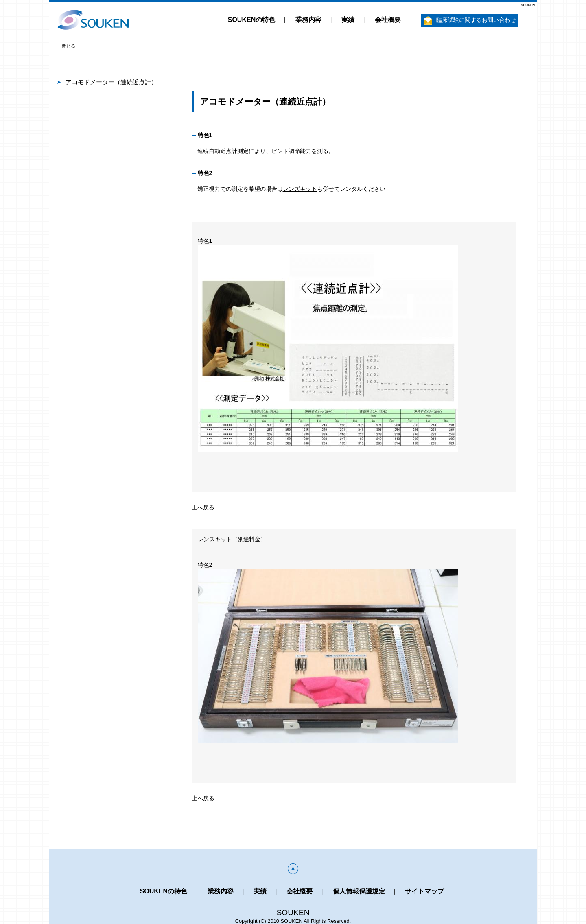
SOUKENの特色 (251, 20)
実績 (348, 20)
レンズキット (300, 189)
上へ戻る (203, 507)
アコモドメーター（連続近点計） (111, 82)
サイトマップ (424, 891)
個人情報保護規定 (359, 891)
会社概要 (388, 20)
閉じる (69, 46)
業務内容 (308, 20)
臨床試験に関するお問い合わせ (470, 21)
